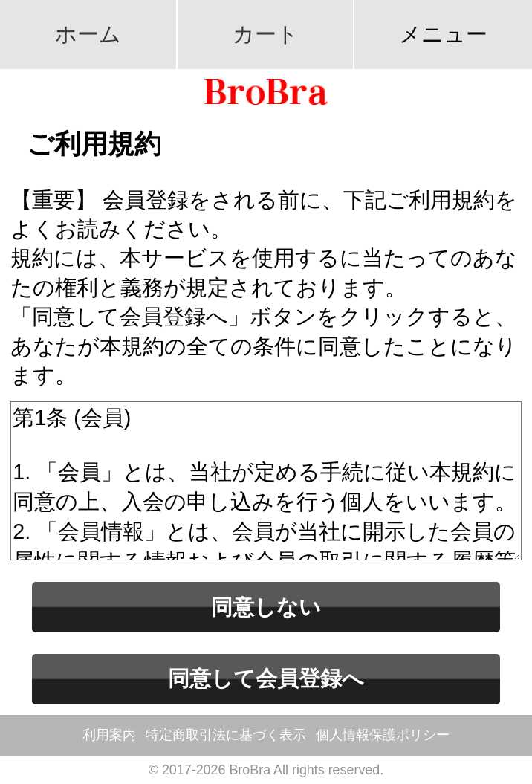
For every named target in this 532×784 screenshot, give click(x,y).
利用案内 (109, 735)
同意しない (266, 607)
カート (266, 34)
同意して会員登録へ (266, 678)
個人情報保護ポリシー (383, 735)
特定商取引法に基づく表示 (226, 735)
